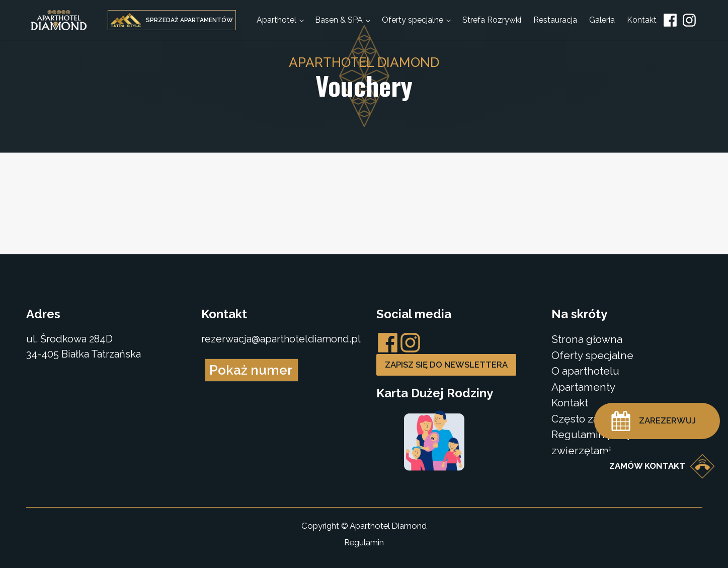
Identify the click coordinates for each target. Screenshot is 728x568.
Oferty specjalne (413, 20)
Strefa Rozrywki (492, 20)
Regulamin (364, 542)
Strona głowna (587, 339)
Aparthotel (276, 20)
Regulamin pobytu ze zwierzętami (604, 442)
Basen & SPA (339, 20)
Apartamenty (583, 387)
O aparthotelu (585, 371)
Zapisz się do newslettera (446, 365)
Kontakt (642, 20)
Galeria (602, 20)
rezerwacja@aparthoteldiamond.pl (281, 339)
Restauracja (555, 20)
